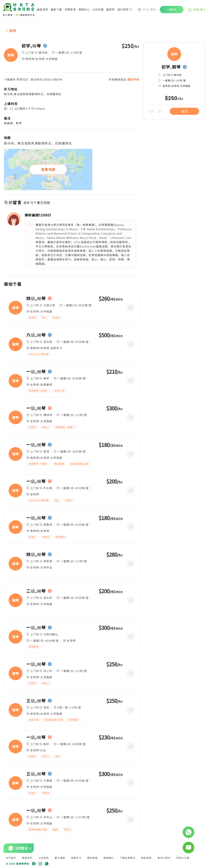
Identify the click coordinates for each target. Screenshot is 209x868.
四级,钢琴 (36, 298)
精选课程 (92, 858)
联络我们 (109, 858)
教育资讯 (27, 858)
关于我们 (11, 858)
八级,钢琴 (36, 335)
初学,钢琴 (31, 46)
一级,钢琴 (36, 372)
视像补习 (76, 858)
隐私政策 (146, 858)
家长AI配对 (164, 858)
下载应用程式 (128, 858)
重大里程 (60, 858)
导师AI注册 (183, 858)
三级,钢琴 (36, 701)
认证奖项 (44, 858)
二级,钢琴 (36, 591)
